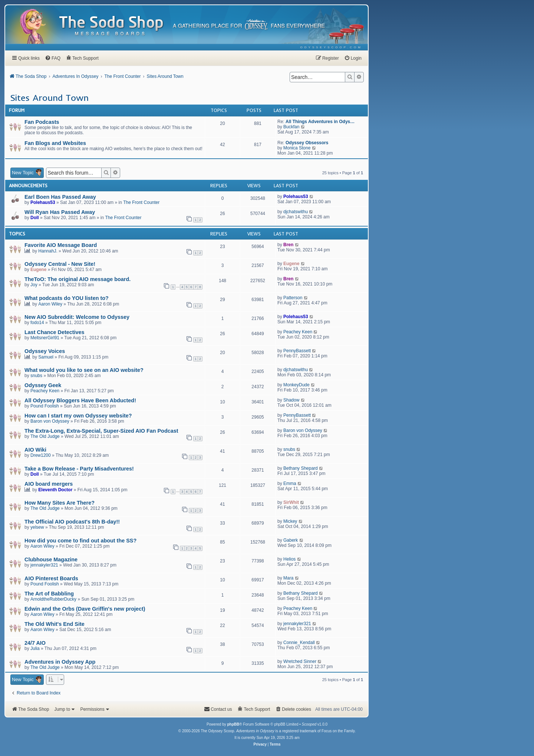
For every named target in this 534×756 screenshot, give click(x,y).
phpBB (233, 724)
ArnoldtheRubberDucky (53, 599)
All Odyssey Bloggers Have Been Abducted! (80, 400)
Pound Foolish (45, 406)
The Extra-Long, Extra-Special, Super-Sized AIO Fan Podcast (101, 431)
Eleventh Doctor (55, 490)
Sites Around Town (49, 98)
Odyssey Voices (45, 351)
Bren (288, 245)
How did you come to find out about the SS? (80, 541)
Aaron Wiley (50, 304)
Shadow (291, 400)
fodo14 (37, 323)
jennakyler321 (44, 565)
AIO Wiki (35, 450)
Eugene (38, 270)
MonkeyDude (296, 385)
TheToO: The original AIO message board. (78, 279)
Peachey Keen (298, 332)
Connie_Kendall (299, 643)
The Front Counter (141, 202)
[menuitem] (331, 47)
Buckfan (291, 127)
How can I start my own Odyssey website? (78, 416)
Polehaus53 (43, 202)
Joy (34, 285)
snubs (36, 376)
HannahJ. (48, 251)
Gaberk (291, 540)
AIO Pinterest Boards (51, 578)
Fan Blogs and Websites (55, 143)
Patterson (293, 298)
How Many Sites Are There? (60, 503)
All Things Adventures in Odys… (320, 122)
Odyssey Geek (43, 385)
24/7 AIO (35, 643)
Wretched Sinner (300, 661)
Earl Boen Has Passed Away (60, 197)
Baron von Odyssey (50, 421)
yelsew (37, 527)
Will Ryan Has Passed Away (60, 212)
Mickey (290, 521)
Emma (290, 483)
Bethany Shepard (301, 468)
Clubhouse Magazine (51, 559)
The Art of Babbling (49, 594)
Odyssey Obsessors (307, 143)
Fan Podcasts (42, 122)
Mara (288, 578)
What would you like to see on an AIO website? (84, 370)
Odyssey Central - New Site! (60, 264)
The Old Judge (45, 436)
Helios (289, 559)
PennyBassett (297, 351)
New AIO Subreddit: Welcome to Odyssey (77, 317)
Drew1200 (41, 455)
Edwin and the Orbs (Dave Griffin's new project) (85, 609)
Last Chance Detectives (55, 332)
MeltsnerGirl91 (45, 338)
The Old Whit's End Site (55, 624)
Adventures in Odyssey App (60, 662)
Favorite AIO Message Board (61, 245)
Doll (35, 218)
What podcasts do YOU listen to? (67, 298)
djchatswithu (296, 212)
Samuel (46, 357)
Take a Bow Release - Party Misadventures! (79, 469)
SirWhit (291, 502)
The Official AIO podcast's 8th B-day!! (72, 522)
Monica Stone (297, 148)
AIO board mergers (49, 484)
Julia (35, 648)
